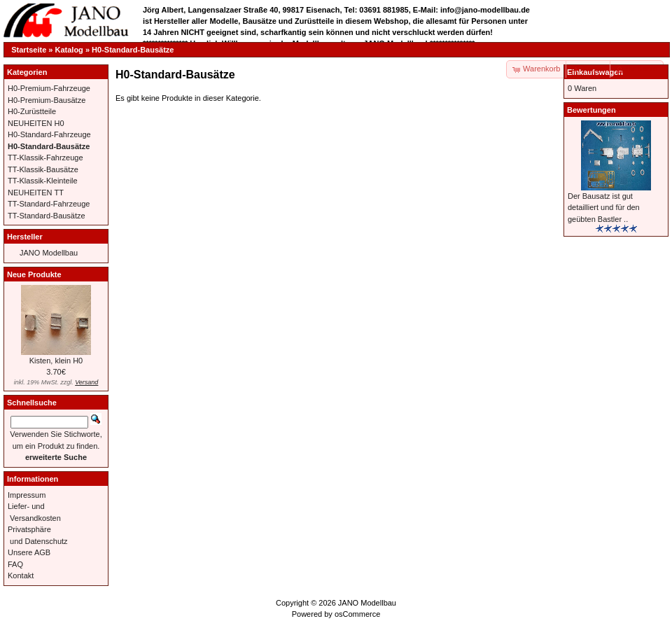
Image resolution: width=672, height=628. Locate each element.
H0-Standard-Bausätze (133, 50)
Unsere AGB (29, 552)
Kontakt (21, 575)
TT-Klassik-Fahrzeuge (45, 158)
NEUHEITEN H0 (36, 123)
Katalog (69, 50)
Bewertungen (591, 110)
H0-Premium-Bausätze (47, 100)
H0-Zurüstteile (32, 111)
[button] (589, 69)
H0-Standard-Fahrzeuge (49, 134)
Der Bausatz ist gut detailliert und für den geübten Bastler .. (604, 208)
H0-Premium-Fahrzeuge (49, 88)
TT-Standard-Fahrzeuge (49, 204)
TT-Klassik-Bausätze (43, 169)
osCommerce (357, 614)
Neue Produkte (34, 274)
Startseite (29, 50)
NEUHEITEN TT (36, 193)
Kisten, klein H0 (56, 361)
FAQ (15, 564)
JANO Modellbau (49, 253)
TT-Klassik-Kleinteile (43, 181)
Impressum (27, 495)
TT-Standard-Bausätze (47, 216)
